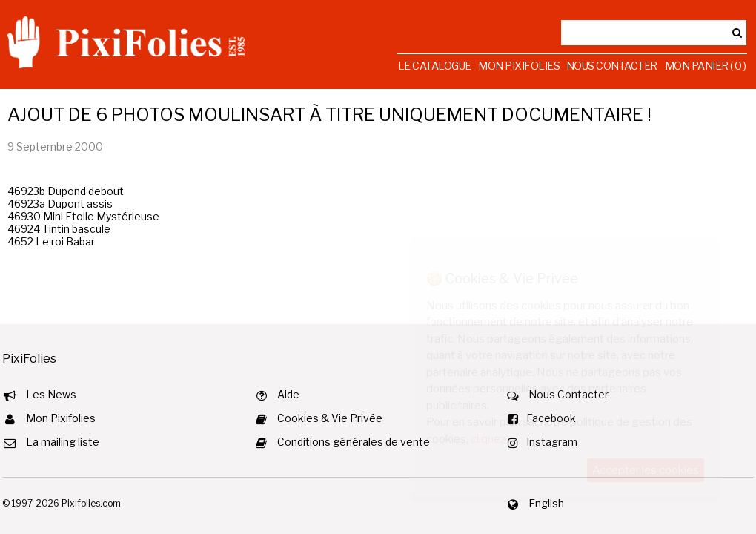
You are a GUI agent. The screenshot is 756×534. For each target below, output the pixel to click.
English (546, 503)
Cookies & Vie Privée (330, 418)
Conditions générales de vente (354, 442)
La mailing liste (63, 442)
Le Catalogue (435, 66)
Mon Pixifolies (519, 66)
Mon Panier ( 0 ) (706, 66)
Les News (51, 394)
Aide (288, 394)
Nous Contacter (612, 66)
